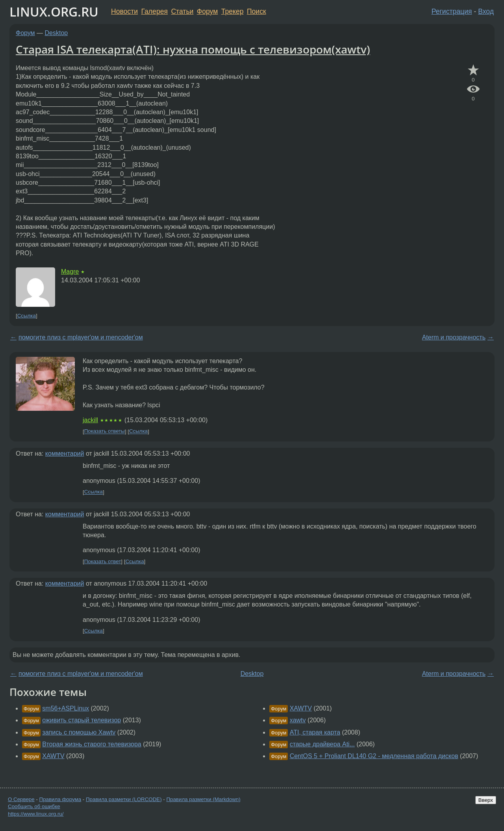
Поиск (257, 11)
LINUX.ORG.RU (54, 12)
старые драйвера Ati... (322, 744)
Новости (124, 11)
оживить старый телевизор (82, 720)
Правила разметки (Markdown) (203, 799)
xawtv (298, 720)
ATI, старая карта (315, 732)
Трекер (233, 11)
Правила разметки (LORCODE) (124, 799)
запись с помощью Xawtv (79, 732)
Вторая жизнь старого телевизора (92, 744)
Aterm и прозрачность (454, 337)
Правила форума (60, 799)
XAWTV (53, 756)
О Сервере (21, 799)
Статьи (182, 11)
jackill (90, 420)
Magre (70, 272)
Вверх (486, 800)
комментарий (65, 454)
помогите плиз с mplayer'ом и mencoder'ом (81, 337)
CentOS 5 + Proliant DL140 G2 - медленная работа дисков (374, 756)
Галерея (155, 11)
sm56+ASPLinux (66, 708)
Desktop (57, 33)
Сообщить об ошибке (34, 806)
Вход (486, 11)
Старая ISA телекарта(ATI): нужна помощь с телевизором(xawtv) (193, 49)
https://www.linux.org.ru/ (36, 814)
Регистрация (452, 11)
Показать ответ (103, 561)
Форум (207, 11)
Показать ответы (105, 431)
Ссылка (27, 316)
